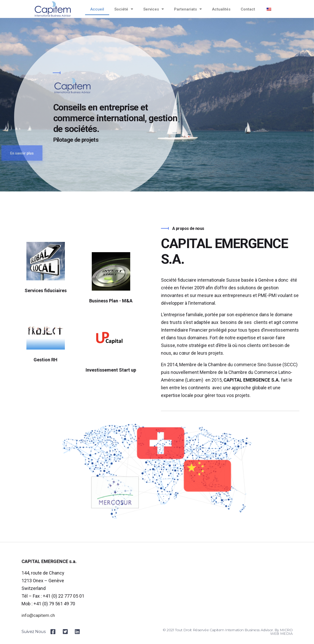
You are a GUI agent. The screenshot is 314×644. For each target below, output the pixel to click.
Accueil (97, 9)
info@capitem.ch (39, 615)
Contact (248, 9)
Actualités (221, 9)
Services (154, 9)
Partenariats (188, 9)
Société (124, 9)
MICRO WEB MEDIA (281, 632)
